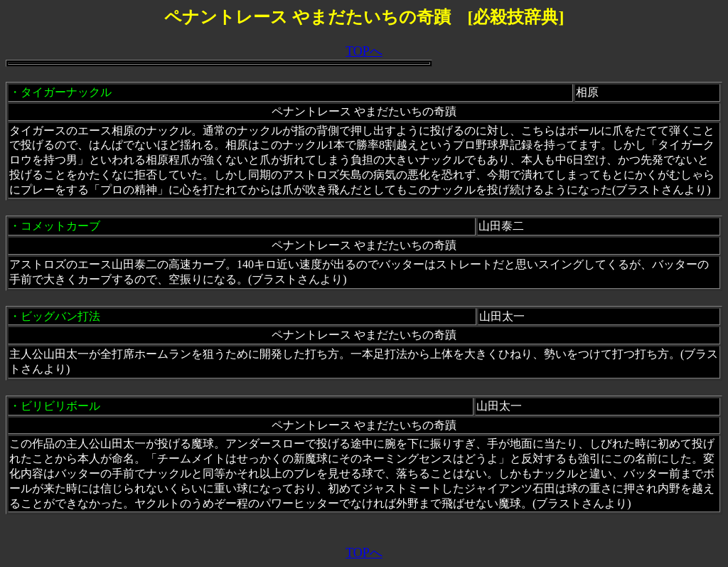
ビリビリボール (60, 406)
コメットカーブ (60, 226)
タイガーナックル (66, 92)
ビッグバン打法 (60, 316)
